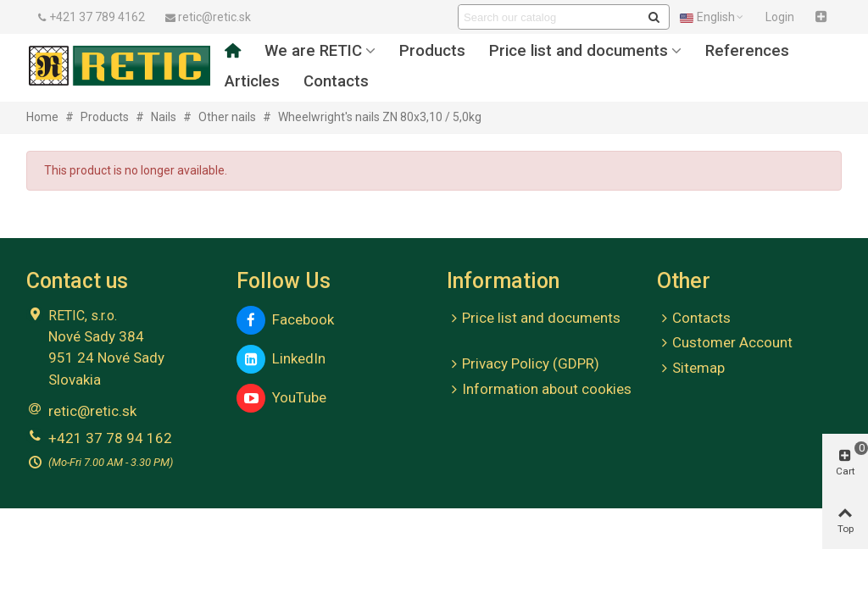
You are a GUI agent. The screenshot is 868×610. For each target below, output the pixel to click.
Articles (252, 81)
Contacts (336, 81)
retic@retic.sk (92, 411)
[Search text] (550, 17)
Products (432, 51)
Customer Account (725, 343)
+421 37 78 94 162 (110, 438)
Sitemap (691, 369)
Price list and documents (579, 51)
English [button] (712, 17)
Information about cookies (539, 390)
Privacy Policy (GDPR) (523, 364)
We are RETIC (313, 51)
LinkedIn (281, 359)
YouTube (281, 398)
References (747, 51)
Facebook (285, 320)
